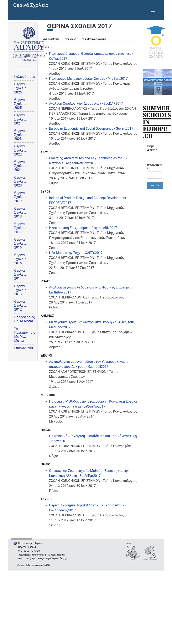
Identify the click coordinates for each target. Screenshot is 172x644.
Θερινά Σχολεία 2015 (20, 259)
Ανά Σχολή (70, 39)
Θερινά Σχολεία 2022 (20, 150)
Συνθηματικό (154, 167)
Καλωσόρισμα (25, 77)
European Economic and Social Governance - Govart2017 (91, 129)
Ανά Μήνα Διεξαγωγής (94, 39)
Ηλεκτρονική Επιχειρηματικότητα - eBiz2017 (83, 228)
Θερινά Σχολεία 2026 (20, 88)
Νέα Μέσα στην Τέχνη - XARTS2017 (76, 253)
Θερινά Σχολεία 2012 (20, 305)
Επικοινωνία (24, 348)
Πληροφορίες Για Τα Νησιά (25, 319)
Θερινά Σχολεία (31, 5)
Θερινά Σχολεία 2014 (20, 274)
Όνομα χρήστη (152, 148)
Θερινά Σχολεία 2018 (20, 212)
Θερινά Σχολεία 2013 (20, 290)
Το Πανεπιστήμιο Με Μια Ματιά (25, 335)
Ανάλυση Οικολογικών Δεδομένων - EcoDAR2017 (86, 104)
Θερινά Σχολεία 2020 (20, 181)
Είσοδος (155, 185)
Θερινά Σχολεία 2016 (20, 243)
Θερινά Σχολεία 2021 (20, 166)
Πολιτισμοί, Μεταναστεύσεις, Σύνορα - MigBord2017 (88, 79)
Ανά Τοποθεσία (52, 39)
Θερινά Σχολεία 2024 (20, 119)
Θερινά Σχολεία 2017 (20, 228)
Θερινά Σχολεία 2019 (20, 197)
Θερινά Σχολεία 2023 (20, 135)
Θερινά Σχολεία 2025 (20, 104)
